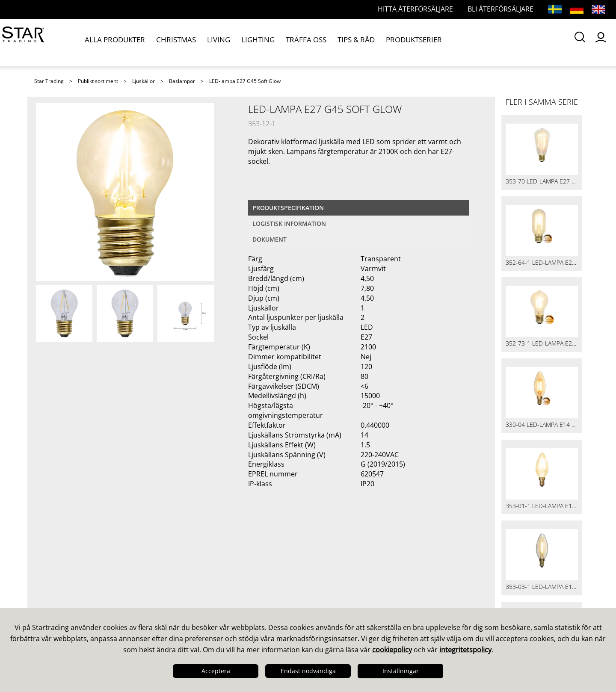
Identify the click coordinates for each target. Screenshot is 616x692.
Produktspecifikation (288, 208)
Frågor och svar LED (211, 586)
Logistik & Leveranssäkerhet (86, 597)
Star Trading (49, 81)
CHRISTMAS (171, 42)
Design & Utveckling (72, 575)
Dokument (269, 239)
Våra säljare (197, 564)
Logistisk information (289, 223)
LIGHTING (244, 42)
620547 (372, 474)
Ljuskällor (144, 81)
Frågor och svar (203, 575)
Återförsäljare (200, 597)
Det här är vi (58, 564)
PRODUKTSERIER (386, 42)
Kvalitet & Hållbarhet (73, 586)
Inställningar (401, 671)
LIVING (209, 42)
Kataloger (332, 564)
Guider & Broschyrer (351, 575)
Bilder (325, 586)
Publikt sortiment (98, 81)
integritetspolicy (465, 650)
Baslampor (182, 81)
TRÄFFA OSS (287, 42)
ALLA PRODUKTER (115, 42)
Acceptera (216, 671)
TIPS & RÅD (332, 42)
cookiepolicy (392, 650)
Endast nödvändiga (308, 671)
